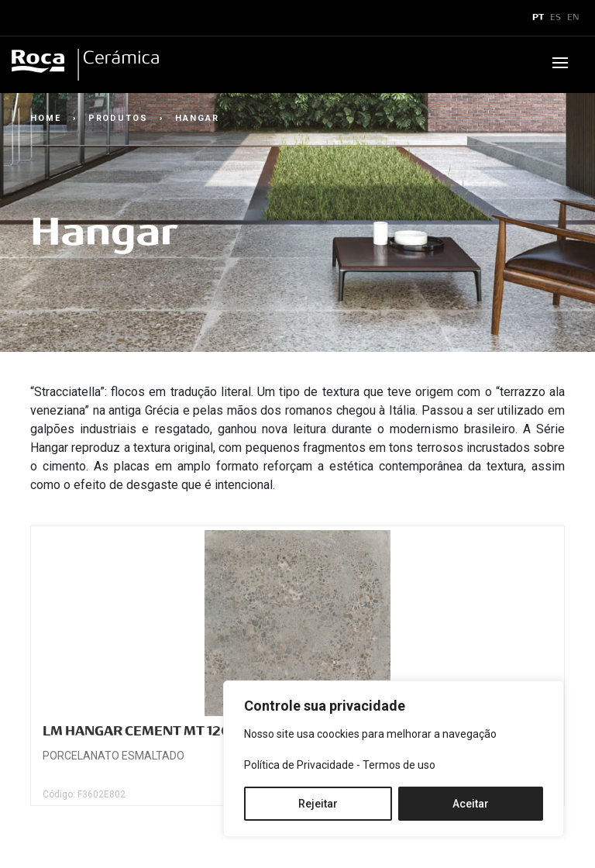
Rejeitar (318, 804)
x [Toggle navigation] (26, 18)
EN (573, 18)
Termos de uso (399, 765)
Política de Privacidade (299, 765)
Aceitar (471, 804)
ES (555, 18)
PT (538, 18)
